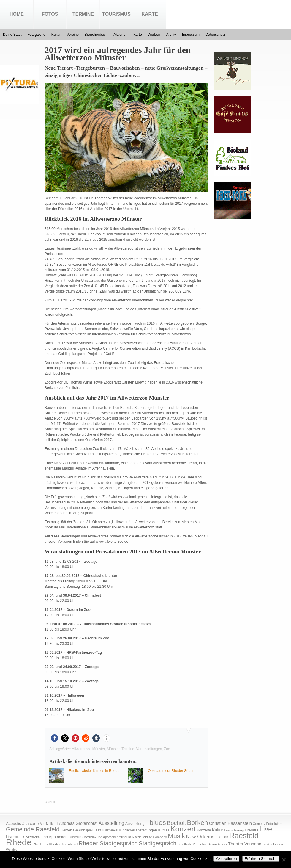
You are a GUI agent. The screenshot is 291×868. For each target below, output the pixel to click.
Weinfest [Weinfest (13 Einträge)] (12, 850)
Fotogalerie (37, 35)
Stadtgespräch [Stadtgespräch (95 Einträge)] (158, 843)
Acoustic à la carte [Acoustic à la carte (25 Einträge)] (22, 824)
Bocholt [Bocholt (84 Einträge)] (176, 823)
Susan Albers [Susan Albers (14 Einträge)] (217, 844)
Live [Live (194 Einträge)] (266, 829)
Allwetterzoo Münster (88, 749)
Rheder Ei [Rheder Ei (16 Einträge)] (40, 844)
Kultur (56, 35)
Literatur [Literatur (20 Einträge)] (252, 830)
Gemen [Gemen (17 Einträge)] (66, 830)
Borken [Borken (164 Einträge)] (197, 823)
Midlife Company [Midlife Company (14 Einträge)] (155, 837)
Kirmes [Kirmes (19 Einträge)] (164, 830)
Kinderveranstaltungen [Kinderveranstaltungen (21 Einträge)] (138, 830)
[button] (54, 738)
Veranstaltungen (149, 749)
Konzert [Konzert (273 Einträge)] (183, 829)
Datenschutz (215, 35)
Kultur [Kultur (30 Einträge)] (218, 830)
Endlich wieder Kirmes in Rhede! (95, 771)
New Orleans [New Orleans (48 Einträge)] (200, 837)
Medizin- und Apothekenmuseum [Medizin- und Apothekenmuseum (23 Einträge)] (54, 837)
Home (17, 14)
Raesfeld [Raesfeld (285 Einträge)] (244, 836)
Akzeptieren (226, 859)
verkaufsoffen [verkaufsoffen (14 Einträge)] (273, 844)
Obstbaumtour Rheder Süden (171, 771)
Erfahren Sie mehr (261, 859)
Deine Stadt (12, 35)
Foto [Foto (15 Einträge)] (269, 824)
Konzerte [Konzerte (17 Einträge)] (204, 830)
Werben (154, 35)
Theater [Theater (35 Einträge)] (235, 844)
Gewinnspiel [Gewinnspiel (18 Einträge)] (83, 830)
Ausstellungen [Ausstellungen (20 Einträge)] (137, 824)
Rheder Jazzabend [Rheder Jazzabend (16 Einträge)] (63, 844)
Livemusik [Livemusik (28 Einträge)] (15, 837)
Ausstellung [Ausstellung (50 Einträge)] (112, 823)
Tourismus (116, 14)
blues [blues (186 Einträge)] (158, 822)
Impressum (191, 35)
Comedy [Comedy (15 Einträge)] (259, 824)
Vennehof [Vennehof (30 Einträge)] (253, 844)
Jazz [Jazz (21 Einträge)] (97, 830)
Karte (150, 14)
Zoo (167, 749)
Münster (113, 749)
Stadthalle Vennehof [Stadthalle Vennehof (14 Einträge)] (192, 844)
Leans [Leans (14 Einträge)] (229, 830)
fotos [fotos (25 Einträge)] (278, 824)
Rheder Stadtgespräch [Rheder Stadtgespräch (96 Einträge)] (108, 843)
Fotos (50, 14)
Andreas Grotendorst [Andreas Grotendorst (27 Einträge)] (78, 823)
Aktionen (120, 35)
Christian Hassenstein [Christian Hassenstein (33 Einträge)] (230, 823)
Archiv (171, 35)
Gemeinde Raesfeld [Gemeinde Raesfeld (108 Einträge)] (33, 829)
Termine (83, 14)
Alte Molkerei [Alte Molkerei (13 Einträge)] (49, 824)
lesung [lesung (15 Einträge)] (239, 830)
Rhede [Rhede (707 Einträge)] (19, 842)
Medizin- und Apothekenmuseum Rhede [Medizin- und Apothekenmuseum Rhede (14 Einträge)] (112, 837)
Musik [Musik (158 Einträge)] (176, 836)
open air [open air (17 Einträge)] (222, 837)
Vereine (73, 35)
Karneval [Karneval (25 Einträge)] (110, 830)
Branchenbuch (96, 35)
